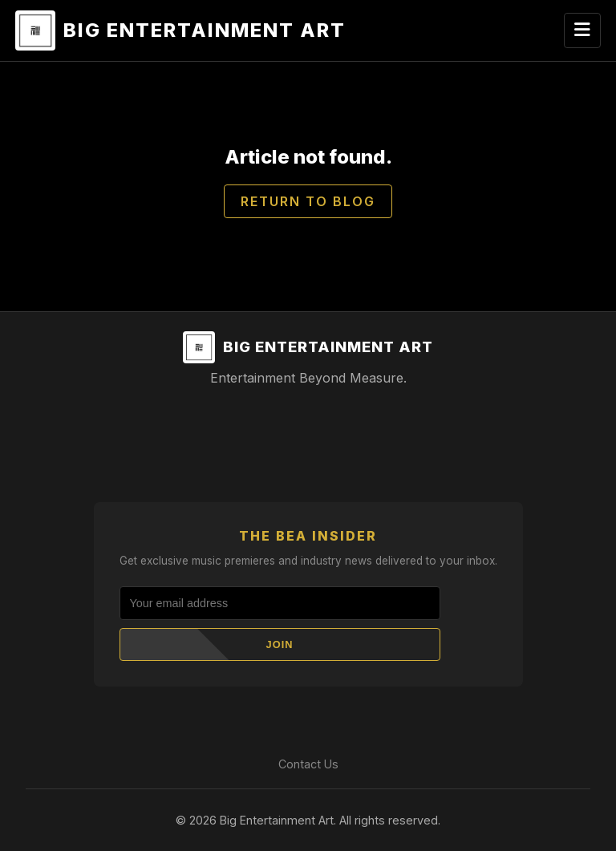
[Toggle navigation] (582, 30)
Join (280, 644)
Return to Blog (308, 201)
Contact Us (308, 764)
